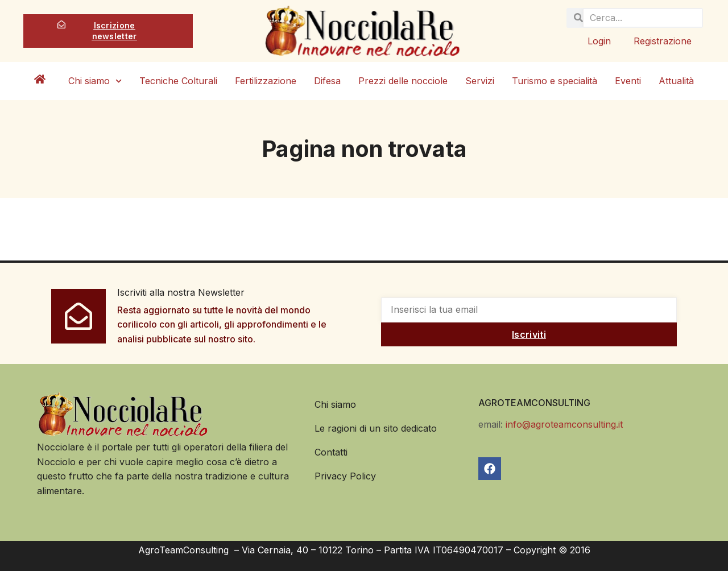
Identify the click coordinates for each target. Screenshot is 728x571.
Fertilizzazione (266, 81)
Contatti (331, 452)
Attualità (676, 81)
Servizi (480, 81)
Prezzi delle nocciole (403, 81)
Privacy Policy (345, 476)
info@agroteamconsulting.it (564, 424)
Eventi (628, 81)
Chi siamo (95, 81)
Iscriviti (529, 334)
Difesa (327, 81)
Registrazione (663, 41)
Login (599, 41)
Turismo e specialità (555, 81)
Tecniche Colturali (178, 81)
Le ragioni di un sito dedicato (376, 428)
